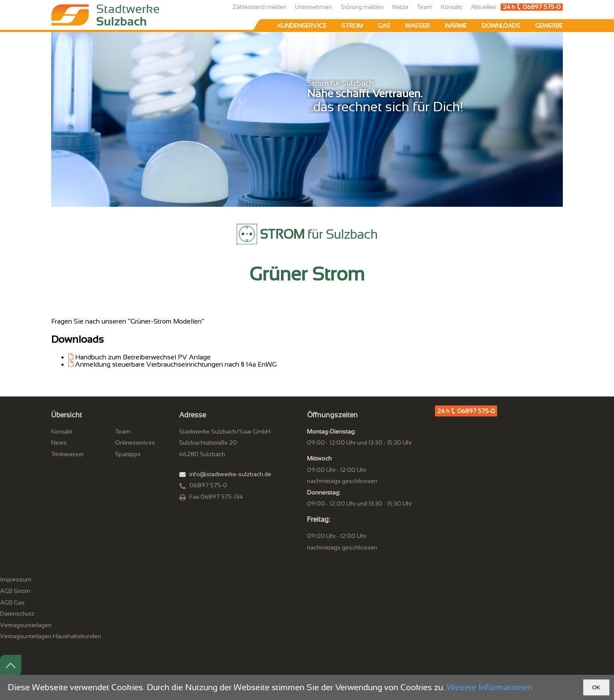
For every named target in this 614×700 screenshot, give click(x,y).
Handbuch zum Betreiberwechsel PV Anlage (143, 357)
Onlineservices (135, 443)
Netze (400, 7)
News (59, 443)
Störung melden (362, 7)
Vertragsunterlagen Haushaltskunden (51, 636)
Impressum (16, 579)
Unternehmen (314, 7)
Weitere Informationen (489, 687)
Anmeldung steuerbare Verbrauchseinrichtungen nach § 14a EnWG (176, 364)
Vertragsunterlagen (26, 625)
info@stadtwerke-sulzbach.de (230, 474)
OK (596, 687)
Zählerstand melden (259, 7)
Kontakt (452, 7)
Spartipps (128, 454)
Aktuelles (484, 7)
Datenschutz (17, 613)
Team (425, 7)
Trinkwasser (68, 454)
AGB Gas (12, 602)
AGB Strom (15, 591)
